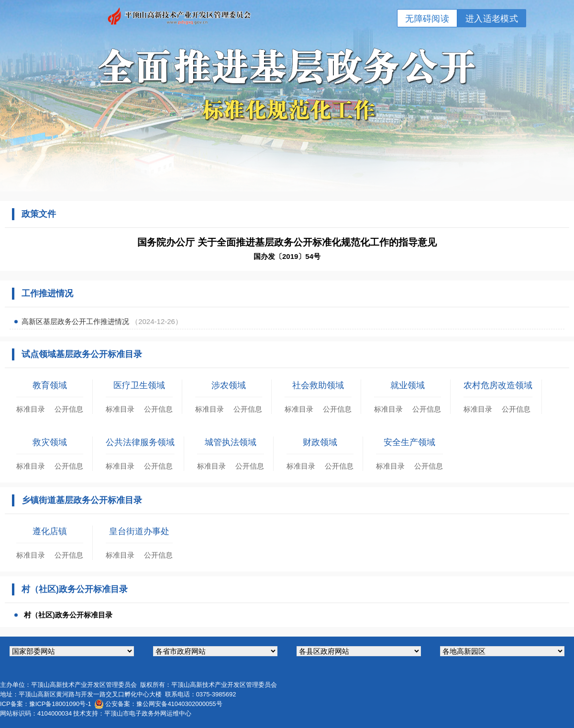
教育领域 (50, 385)
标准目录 (31, 409)
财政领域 (320, 442)
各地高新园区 (502, 651)
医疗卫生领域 (139, 385)
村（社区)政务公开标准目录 (68, 615)
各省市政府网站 (215, 651)
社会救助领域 (318, 385)
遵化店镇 (50, 531)
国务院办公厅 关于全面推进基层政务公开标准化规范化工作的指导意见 (287, 242)
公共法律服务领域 (140, 442)
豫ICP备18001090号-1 (60, 704)
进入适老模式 (492, 19)
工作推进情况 (47, 293)
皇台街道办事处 (139, 531)
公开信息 (69, 409)
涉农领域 (229, 385)
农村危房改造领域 (498, 385)
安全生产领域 (409, 442)
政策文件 (39, 214)
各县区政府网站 (359, 651)
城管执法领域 (231, 442)
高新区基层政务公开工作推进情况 (76, 321)
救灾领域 (50, 442)
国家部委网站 (72, 651)
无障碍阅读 (427, 19)
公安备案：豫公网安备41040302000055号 (164, 704)
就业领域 (408, 385)
